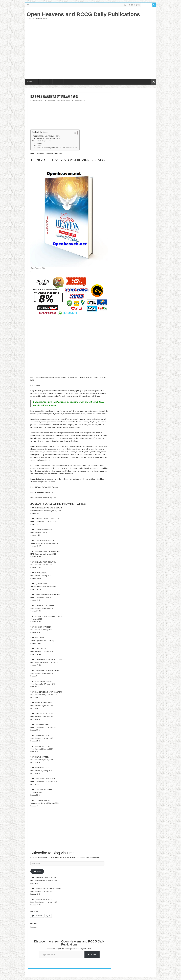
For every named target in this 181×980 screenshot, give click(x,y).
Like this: (39, 143)
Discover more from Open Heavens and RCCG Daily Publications (57, 148)
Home (28, 5)
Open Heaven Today (63, 101)
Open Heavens (40, 153)
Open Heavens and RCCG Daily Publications (83, 14)
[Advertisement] (109, 49)
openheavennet (38, 101)
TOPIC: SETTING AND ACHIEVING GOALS (47, 136)
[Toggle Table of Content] (74, 133)
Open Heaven (52, 101)
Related (39, 146)
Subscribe (37, 871)
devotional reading (77, 468)
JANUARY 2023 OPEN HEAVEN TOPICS (48, 139)
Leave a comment (80, 101)
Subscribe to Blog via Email (42, 141)
